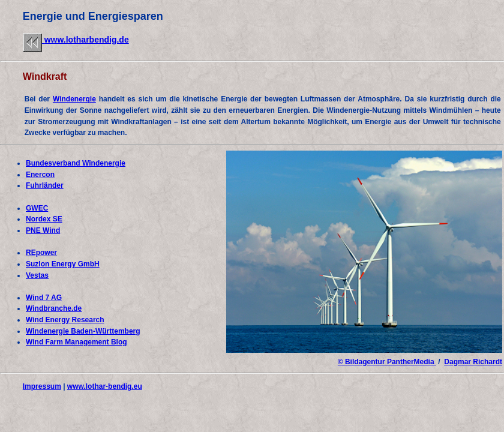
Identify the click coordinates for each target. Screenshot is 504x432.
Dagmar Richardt (473, 362)
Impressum (42, 386)
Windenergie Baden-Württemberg (83, 331)
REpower (41, 253)
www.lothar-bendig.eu (105, 386)
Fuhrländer (45, 185)
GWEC (37, 208)
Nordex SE (44, 219)
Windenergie (74, 99)
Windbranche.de (54, 308)
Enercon (40, 175)
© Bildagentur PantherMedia (387, 362)
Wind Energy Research (65, 320)
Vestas (37, 275)
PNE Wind (43, 230)
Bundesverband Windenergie (76, 163)
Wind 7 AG (44, 298)
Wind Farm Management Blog (76, 342)
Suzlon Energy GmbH (63, 264)
